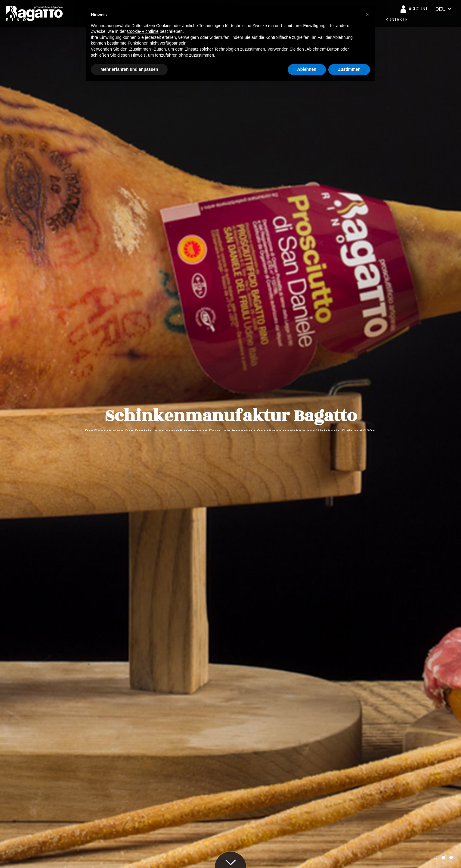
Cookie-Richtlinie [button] (143, 31)
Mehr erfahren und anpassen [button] (129, 69)
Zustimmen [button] (349, 69)
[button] (435, 857)
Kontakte (397, 19)
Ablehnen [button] (307, 69)
